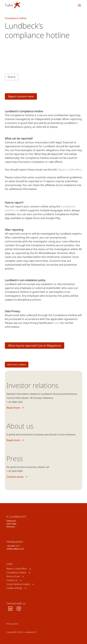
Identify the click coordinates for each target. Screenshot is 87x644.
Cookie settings (14, 588)
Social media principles (18, 584)
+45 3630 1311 (13, 546)
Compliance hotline (16, 573)
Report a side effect (70, 170)
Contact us (12, 580)
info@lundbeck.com (15, 549)
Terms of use (13, 576)
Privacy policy (12, 624)
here (57, 323)
